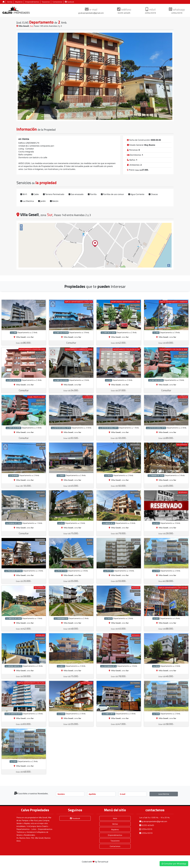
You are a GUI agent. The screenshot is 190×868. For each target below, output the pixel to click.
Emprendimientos (32, 2)
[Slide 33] (134, 116)
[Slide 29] (123, 116)
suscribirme (164, 794)
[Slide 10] (70, 116)
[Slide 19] (95, 116)
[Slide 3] (51, 116)
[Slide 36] (142, 116)
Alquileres (19, 2)
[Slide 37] (145, 116)
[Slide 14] (81, 116)
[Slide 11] (73, 116)
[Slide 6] (59, 116)
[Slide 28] (120, 116)
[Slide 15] (84, 116)
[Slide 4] (53, 116)
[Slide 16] (87, 116)
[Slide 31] (128, 116)
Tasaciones (46, 2)
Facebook (69, 2)
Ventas (10, 2)
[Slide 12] (76, 116)
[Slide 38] (148, 116)
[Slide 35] (139, 116)
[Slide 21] (101, 116)
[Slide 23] (106, 116)
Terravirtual (103, 862)
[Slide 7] (62, 116)
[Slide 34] (137, 116)
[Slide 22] (103, 116)
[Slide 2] (48, 116)
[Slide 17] (89, 116)
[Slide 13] (78, 116)
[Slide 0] (42, 116)
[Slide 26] (114, 116)
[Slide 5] (56, 116)
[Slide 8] (65, 116)
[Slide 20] (98, 116)
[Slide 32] (131, 116)
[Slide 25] (112, 116)
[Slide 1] (45, 116)
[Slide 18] (92, 116)
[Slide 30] (126, 116)
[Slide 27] (117, 116)
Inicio (115, 818)
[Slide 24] (109, 116)
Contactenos (57, 2)
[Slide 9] (67, 116)
